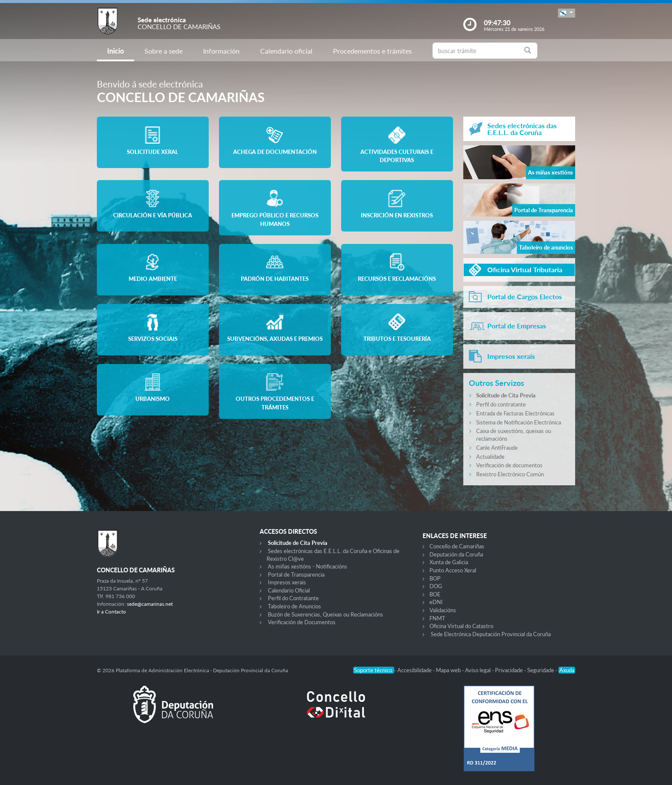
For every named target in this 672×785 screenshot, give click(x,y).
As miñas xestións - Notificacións (307, 566)
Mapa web (449, 670)
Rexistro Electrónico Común (510, 474)
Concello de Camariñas (457, 546)
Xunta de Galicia (449, 562)
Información (221, 51)
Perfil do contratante (501, 404)
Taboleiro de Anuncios (294, 606)
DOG (436, 586)
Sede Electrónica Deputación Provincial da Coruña (491, 634)
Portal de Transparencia (296, 574)
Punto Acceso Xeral (453, 570)
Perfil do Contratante (293, 598)
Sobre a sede (163, 51)
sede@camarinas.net (150, 604)
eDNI (436, 602)
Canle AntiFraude (497, 448)
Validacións (443, 610)
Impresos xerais (287, 582)
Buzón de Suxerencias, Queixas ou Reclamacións (325, 614)
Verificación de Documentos (302, 622)
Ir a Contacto (111, 612)
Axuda (567, 670)
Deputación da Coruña (456, 554)
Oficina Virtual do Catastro (461, 626)
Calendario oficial (286, 51)
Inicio (115, 51)
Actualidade (490, 457)
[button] (567, 13)
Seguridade (541, 670)
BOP (435, 578)
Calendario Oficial (289, 590)
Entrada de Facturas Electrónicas (515, 413)
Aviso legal (478, 670)
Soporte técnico (374, 670)
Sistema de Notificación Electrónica (519, 422)
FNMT (437, 618)
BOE (435, 594)
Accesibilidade (415, 670)
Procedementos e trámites (372, 51)
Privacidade (510, 670)
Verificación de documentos (509, 465)
